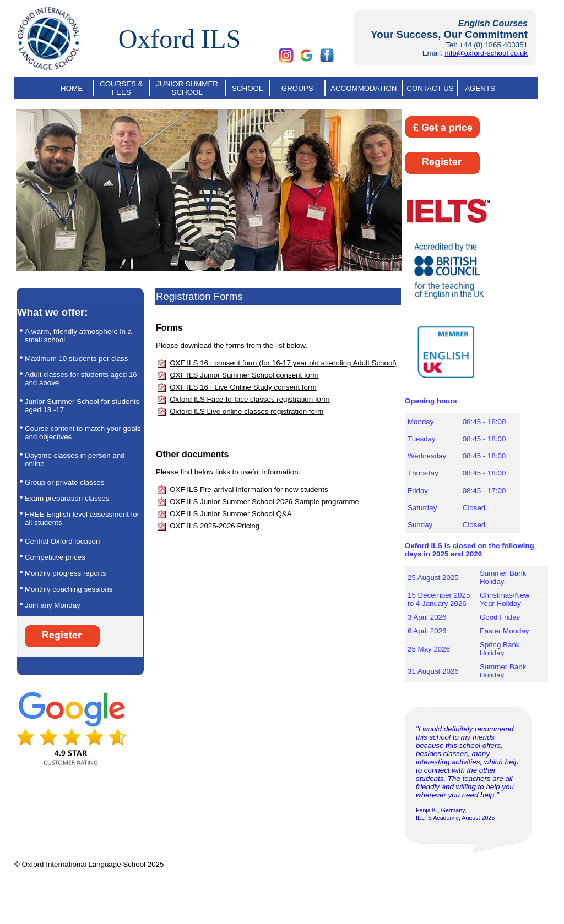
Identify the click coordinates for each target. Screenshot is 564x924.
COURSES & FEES (121, 88)
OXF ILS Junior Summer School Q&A (231, 514)
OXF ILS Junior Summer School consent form (244, 375)
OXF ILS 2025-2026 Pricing (215, 526)
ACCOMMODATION (364, 88)
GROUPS (297, 88)
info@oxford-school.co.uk (486, 53)
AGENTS (480, 88)
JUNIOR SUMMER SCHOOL (187, 88)
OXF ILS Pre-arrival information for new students (249, 490)
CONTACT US (430, 88)
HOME (72, 88)
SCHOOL (247, 88)
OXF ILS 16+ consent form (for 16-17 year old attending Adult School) (283, 363)
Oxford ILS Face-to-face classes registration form (250, 399)
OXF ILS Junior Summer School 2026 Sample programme (264, 502)
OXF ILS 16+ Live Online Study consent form (243, 387)
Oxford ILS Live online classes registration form (246, 411)
